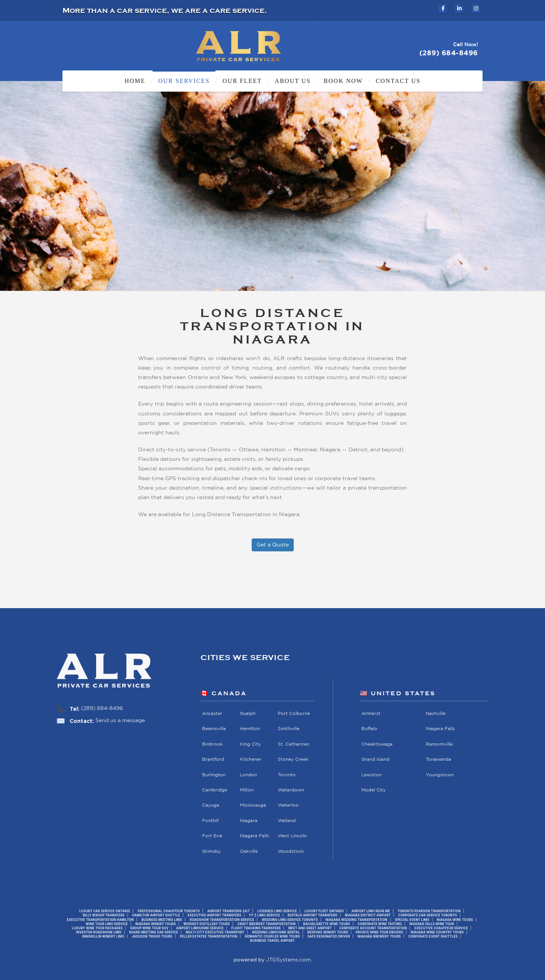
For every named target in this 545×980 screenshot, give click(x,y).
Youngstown (439, 775)
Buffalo (369, 729)
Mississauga (253, 806)
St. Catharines (294, 744)
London (248, 775)
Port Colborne (294, 714)
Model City (374, 790)
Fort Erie (212, 836)
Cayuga (211, 806)
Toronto (287, 775)
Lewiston (371, 775)
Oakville (249, 851)
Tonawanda (438, 760)
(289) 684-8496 (102, 708)
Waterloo (288, 806)
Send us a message (120, 721)
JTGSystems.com (288, 960)
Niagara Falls (255, 836)
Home (135, 81)
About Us (293, 81)
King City (250, 744)
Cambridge (215, 790)
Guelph (248, 714)
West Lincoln (292, 836)
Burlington (214, 775)
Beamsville (214, 729)
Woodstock (291, 851)
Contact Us (398, 81)
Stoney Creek (293, 760)
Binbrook (213, 744)
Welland (287, 821)
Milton (247, 790)
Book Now (343, 81)
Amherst (371, 714)
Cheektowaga (377, 744)
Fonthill (210, 821)
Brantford (213, 760)
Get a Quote (273, 545)
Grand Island (375, 760)
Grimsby (211, 851)
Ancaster (212, 714)
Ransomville (439, 744)
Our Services (184, 81)
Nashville (435, 714)
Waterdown (291, 790)
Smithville (289, 729)
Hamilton (250, 729)
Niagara (249, 821)
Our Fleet (242, 81)
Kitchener (251, 760)
